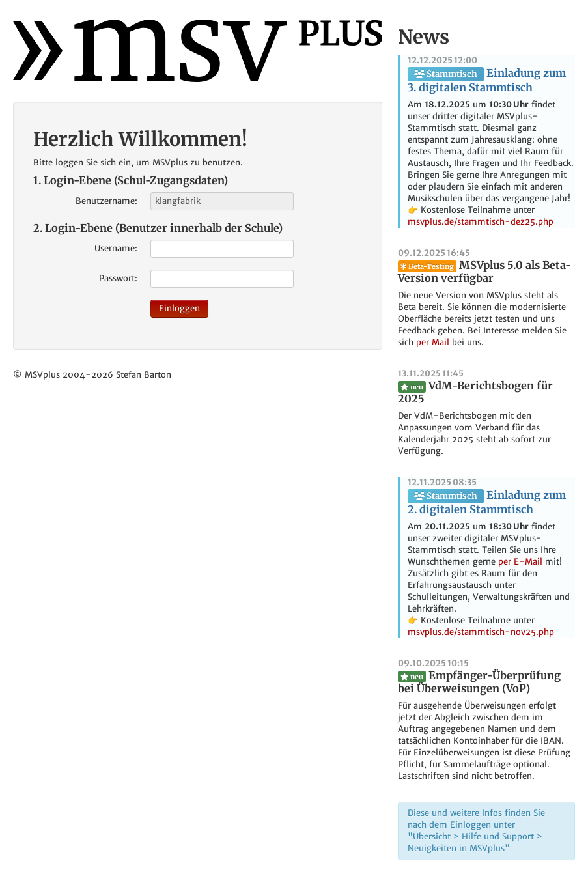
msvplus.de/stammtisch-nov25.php (481, 632)
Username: (116, 248)
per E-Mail (520, 562)
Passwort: (118, 278)
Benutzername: (106, 201)
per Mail (433, 342)
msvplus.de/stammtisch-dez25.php (481, 222)
